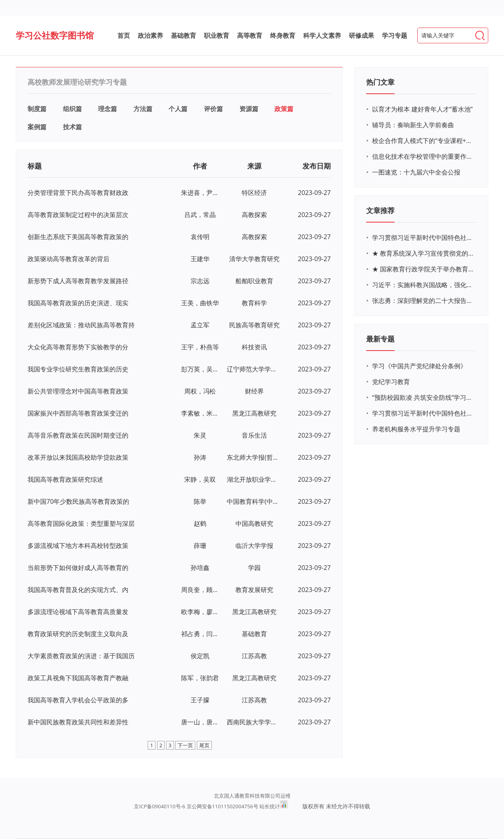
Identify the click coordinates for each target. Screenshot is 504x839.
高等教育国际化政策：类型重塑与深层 (81, 523)
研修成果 (361, 35)
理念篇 (107, 109)
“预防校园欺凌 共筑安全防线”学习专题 (423, 397)
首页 (124, 35)
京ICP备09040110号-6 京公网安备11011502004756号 (196, 806)
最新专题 (380, 339)
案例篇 (37, 127)
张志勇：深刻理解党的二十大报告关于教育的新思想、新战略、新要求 (423, 301)
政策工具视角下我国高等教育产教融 (78, 678)
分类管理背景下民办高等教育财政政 (78, 193)
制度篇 (37, 109)
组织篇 (72, 109)
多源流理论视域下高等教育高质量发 (78, 612)
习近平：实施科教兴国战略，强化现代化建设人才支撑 (423, 285)
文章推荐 (380, 210)
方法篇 (143, 109)
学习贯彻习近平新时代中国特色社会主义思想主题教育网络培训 (423, 238)
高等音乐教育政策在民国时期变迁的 (78, 435)
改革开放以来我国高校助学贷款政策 (78, 457)
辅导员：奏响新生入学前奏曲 (413, 125)
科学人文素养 (322, 35)
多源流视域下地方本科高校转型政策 (78, 546)
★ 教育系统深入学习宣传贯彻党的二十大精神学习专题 (423, 253)
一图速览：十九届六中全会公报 (416, 172)
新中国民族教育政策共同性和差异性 (78, 722)
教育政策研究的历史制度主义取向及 (78, 634)
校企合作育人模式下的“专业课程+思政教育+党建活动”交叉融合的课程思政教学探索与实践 (423, 141)
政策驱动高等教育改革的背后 (69, 259)
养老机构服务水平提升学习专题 (416, 429)
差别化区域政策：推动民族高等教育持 (81, 325)
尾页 (204, 745)
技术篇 (72, 127)
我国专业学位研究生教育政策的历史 (78, 369)
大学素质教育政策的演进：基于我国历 (81, 656)
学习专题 (395, 35)
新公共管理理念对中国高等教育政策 (78, 391)
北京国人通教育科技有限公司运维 (252, 796)
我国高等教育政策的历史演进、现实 (78, 303)
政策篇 (284, 109)
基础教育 (183, 35)
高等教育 (250, 35)
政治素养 (150, 35)
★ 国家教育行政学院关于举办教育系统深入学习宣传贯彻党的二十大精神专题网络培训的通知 (423, 269)
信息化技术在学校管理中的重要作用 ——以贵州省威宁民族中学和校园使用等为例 (423, 156)
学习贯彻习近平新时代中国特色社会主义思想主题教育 (423, 413)
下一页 (185, 745)
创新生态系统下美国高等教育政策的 (78, 237)
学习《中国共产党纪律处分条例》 (419, 366)
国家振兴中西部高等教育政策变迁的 (78, 413)
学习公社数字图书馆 (55, 35)
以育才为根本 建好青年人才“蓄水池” (422, 109)
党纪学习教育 (391, 382)
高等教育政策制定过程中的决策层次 (78, 215)
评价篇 (213, 109)
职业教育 (217, 35)
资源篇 (249, 109)
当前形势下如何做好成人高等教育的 (78, 568)
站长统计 (270, 806)
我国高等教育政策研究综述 (65, 479)
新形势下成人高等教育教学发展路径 (78, 281)
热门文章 (380, 82)
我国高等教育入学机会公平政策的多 (78, 700)
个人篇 (178, 109)
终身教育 (283, 35)
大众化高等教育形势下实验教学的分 (78, 347)
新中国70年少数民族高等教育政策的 (78, 501)
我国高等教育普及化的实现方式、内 (78, 590)
